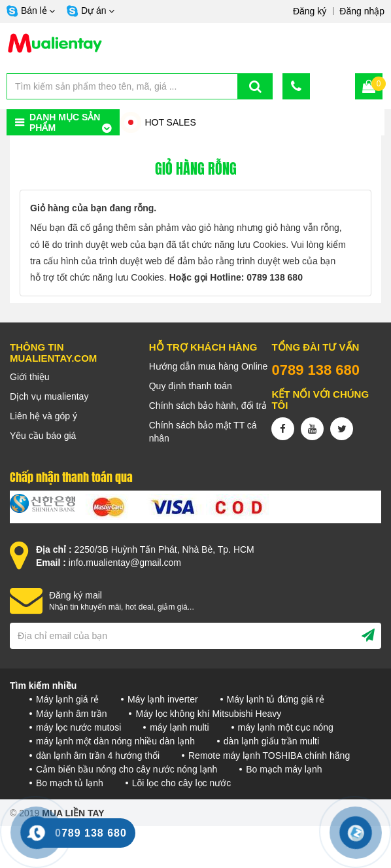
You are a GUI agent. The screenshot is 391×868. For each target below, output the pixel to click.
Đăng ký (310, 11)
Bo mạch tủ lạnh (70, 783)
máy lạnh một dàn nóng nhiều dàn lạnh (115, 741)
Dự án (94, 10)
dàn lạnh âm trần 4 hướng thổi (98, 755)
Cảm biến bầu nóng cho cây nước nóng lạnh (127, 769)
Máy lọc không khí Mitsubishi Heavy (208, 714)
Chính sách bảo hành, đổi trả (208, 406)
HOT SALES (170, 122)
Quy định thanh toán (191, 386)
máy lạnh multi (179, 727)
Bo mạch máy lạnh (284, 769)
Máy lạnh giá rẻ (67, 699)
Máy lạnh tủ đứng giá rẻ (276, 699)
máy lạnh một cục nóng (286, 727)
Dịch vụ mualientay (49, 396)
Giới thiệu (30, 377)
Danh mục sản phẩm (65, 122)
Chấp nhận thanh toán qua (71, 477)
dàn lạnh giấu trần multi (271, 741)
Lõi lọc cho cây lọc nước (182, 783)
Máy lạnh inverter (163, 699)
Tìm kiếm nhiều (43, 686)
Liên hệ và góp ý (43, 416)
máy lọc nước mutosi (78, 727)
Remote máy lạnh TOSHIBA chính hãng (269, 755)
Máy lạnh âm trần (72, 714)
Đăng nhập (362, 11)
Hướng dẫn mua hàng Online (209, 366)
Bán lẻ (34, 10)
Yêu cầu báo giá (43, 436)
